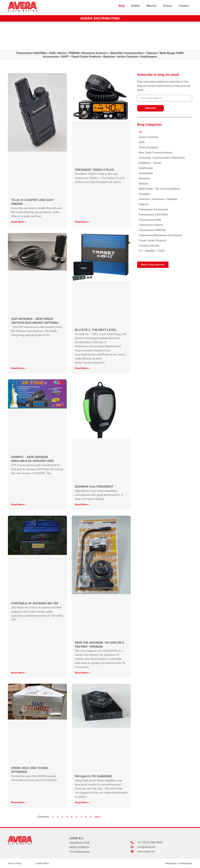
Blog (122, 6)
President (145, 194)
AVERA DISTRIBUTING (100, 18)
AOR (142, 142)
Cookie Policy (42, 863)
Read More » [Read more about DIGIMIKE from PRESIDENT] (83, 504)
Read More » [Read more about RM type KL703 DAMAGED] (83, 802)
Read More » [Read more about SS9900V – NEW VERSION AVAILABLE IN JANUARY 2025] (19, 504)
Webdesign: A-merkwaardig (178, 863)
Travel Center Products (153, 240)
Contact (184, 6)
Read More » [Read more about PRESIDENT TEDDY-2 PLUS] (83, 222)
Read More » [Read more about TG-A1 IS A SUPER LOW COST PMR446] (19, 222)
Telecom (144, 204)
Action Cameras (148, 137)
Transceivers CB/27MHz (153, 215)
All (140, 132)
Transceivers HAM (150, 220)
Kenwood (144, 178)
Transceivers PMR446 (152, 230)
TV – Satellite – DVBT (152, 251)
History (168, 6)
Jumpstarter (146, 173)
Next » (98, 817)
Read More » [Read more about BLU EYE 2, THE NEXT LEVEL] (83, 368)
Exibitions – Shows (150, 163)
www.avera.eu (100, 35)
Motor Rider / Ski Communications (159, 189)
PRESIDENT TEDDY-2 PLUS (95, 170)
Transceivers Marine (151, 225)
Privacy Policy (15, 863)
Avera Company (148, 147)
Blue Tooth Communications (156, 153)
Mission (151, 6)
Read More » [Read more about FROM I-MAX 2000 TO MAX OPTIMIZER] (19, 802)
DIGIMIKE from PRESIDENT (95, 487)
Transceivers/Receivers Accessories (161, 235)
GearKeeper (146, 168)
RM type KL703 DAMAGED (94, 776)
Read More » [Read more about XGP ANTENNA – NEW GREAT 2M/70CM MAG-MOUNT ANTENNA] (19, 368)
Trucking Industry (149, 246)
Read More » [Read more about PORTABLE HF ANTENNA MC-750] (19, 673)
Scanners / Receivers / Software (158, 199)
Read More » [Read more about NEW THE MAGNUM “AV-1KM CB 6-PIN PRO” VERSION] (83, 673)
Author (135, 6)
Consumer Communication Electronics (162, 158)
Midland (144, 184)
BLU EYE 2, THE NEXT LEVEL (96, 330)
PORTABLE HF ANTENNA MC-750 (35, 603)
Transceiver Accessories (153, 209)
